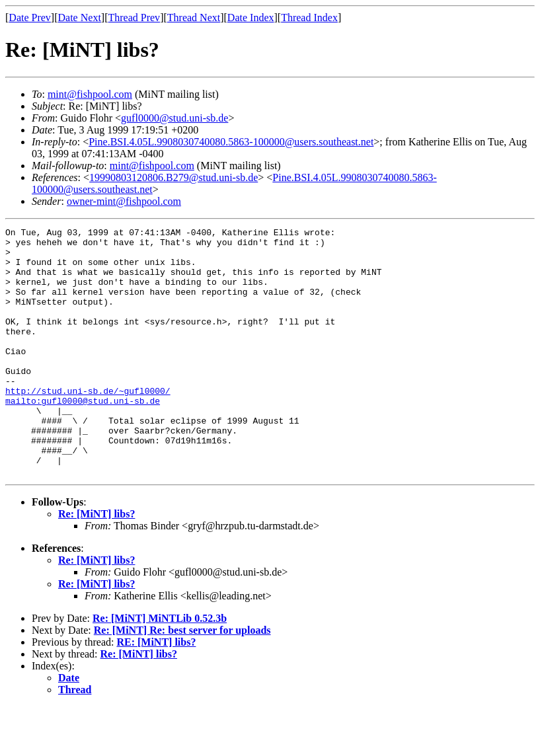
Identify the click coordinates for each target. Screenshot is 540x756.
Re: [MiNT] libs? (96, 563)
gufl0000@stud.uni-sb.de (174, 118)
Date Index (251, 18)
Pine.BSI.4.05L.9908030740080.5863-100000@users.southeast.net (231, 142)
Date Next (80, 18)
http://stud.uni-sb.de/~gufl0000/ (88, 424)
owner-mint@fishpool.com (124, 201)
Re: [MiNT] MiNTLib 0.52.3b (160, 668)
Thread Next (194, 18)
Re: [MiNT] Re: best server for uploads (182, 680)
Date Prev (30, 18)
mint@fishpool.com (90, 94)
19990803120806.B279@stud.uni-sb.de (174, 177)
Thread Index (309, 18)
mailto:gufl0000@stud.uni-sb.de (83, 436)
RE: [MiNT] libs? (156, 692)
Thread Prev (134, 18)
